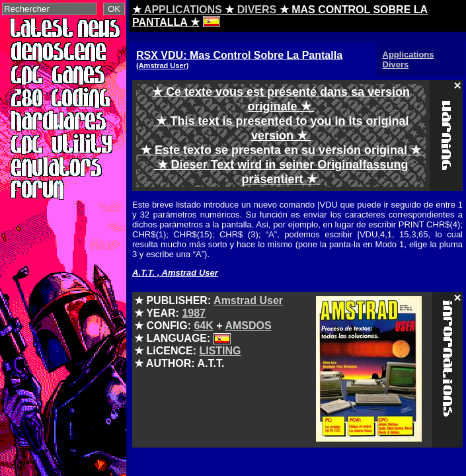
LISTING (220, 351)
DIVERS (257, 10)
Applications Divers (408, 59)
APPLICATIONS (183, 10)
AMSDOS (248, 326)
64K (203, 326)
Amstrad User (248, 300)
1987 (194, 313)
